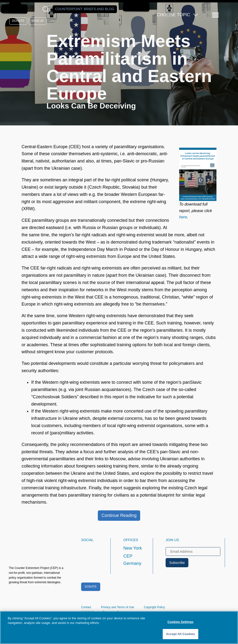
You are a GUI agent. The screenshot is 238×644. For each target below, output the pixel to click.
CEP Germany (132, 560)
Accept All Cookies (181, 634)
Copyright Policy (154, 607)
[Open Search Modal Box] (47, 9)
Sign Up (38, 21)
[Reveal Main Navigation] (216, 15)
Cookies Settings (181, 622)
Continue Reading (119, 515)
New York (133, 548)
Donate (18, 21)
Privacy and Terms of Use (118, 607)
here (183, 217)
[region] (119, 628)
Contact (86, 607)
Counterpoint (85, 9)
